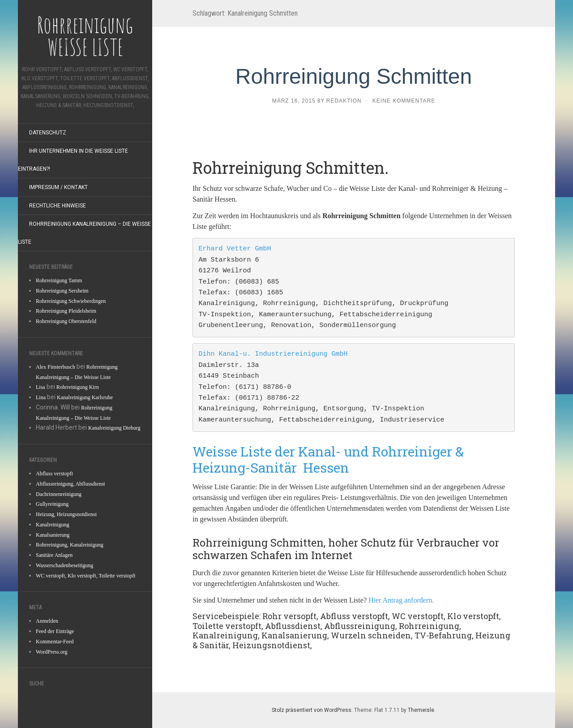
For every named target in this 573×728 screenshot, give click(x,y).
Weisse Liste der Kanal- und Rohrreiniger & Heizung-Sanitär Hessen (328, 459)
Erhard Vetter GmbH (235, 249)
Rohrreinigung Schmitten (354, 76)
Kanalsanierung (53, 535)
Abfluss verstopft (54, 474)
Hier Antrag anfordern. (401, 600)
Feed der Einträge (55, 631)
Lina (41, 397)
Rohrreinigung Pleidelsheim (66, 311)
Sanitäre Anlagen (54, 555)
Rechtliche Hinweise (58, 206)
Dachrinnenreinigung (59, 494)
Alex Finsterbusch (56, 367)
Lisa (41, 387)
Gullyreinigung (52, 504)
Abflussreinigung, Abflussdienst (71, 484)
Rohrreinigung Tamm (59, 280)
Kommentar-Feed (55, 642)
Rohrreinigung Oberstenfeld (66, 321)
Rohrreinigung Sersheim (62, 291)
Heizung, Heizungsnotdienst (66, 514)
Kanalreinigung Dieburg (114, 428)
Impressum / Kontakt (58, 187)
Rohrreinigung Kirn (78, 387)
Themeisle (421, 710)
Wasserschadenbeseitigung (64, 565)
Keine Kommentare (404, 101)
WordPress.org (51, 652)
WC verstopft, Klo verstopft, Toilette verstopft (86, 576)
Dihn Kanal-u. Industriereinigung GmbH (273, 354)
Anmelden (47, 621)
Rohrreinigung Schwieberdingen (71, 301)
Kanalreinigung (53, 525)
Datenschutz (48, 133)
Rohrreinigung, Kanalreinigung (70, 545)
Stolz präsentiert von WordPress (312, 710)
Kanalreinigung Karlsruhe (85, 397)
